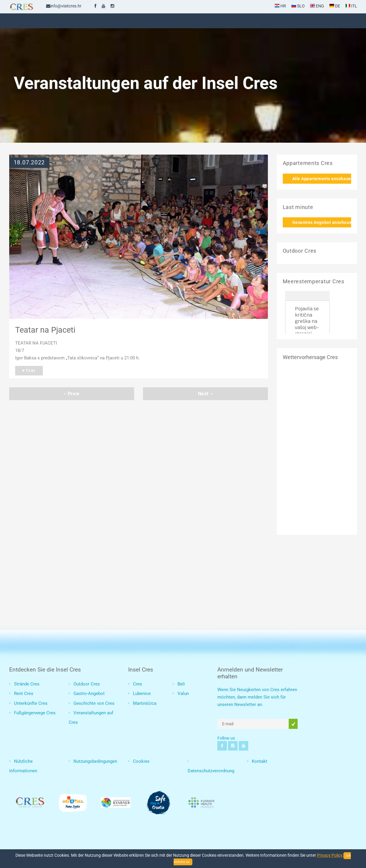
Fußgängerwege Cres (35, 713)
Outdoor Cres (87, 684)
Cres (138, 684)
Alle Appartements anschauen (322, 179)
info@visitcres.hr (64, 6)
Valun (183, 694)
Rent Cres (24, 694)
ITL (351, 6)
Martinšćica (145, 703)
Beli (181, 684)
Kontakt (260, 761)
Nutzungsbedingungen (95, 761)
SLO (298, 6)
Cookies (141, 761)
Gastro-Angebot (89, 694)
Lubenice (142, 694)
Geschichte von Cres (94, 703)
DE (335, 6)
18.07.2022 (29, 163)
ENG (317, 6)
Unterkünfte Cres (31, 703)
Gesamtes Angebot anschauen (322, 222)
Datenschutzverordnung (211, 771)
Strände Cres (27, 684)
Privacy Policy (330, 855)
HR (280, 6)
